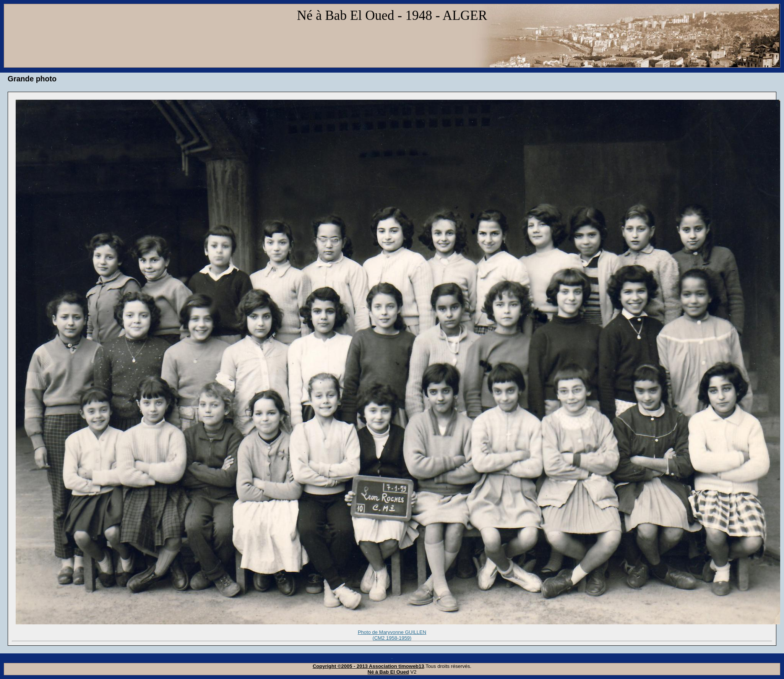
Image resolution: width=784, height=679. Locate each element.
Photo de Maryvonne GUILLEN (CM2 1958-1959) (392, 635)
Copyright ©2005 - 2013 (341, 666)
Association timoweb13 (396, 666)
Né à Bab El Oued (388, 672)
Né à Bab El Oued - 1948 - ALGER (392, 15)
